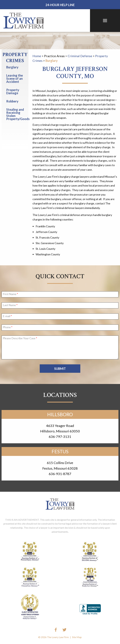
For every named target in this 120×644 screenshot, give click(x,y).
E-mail (7, 316)
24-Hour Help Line (60, 5)
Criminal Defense (80, 56)
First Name (10, 294)
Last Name (9, 305)
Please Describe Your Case (19, 338)
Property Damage (13, 91)
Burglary (52, 61)
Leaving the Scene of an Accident (15, 78)
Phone (7, 327)
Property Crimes (15, 58)
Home (37, 56)
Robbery (12, 101)
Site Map (77, 637)
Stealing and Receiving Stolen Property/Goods (17, 114)
